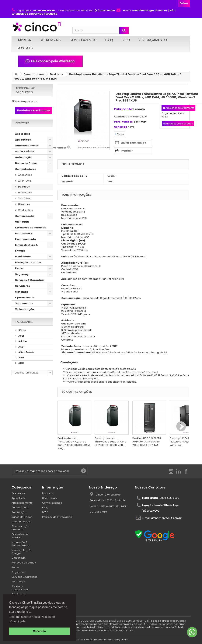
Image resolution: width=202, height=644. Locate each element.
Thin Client (24, 198)
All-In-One (24, 181)
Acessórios (23, 134)
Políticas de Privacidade (57, 517)
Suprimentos (24, 303)
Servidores (23, 286)
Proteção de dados (28, 262)
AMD (21, 358)
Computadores (34, 74)
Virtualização (24, 309)
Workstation (25, 210)
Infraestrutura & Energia (26, 248)
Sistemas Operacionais (24, 295)
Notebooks (25, 193)
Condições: (68, 362)
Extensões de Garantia (31, 228)
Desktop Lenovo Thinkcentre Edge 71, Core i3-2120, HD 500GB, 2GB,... (111, 442)
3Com (22, 330)
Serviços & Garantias (30, 280)
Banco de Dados (26, 163)
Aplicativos (23, 140)
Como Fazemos (83, 40)
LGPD (126, 40)
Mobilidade (23, 257)
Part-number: (124, 122)
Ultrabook (24, 204)
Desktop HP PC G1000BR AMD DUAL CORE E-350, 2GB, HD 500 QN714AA (147, 442)
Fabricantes (24, 322)
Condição (121, 127)
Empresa (24, 40)
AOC (21, 363)
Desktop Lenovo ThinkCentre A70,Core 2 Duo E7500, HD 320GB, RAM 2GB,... (74, 443)
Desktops (56, 74)
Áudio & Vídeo (25, 151)
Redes (19, 268)
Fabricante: (123, 109)
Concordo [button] (39, 631)
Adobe (22, 341)
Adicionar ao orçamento (25, 90)
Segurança (23, 274)
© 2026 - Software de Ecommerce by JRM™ (101, 640)
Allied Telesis (26, 352)
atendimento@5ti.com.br (167, 518)
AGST (21, 347)
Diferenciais (50, 40)
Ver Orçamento (153, 40)
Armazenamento (27, 146)
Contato (25, 48)
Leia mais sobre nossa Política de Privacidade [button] (32, 619)
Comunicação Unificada (25, 219)
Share (120, 134)
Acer (21, 336)
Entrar (184, 3)
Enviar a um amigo (133, 143)
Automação (23, 157)
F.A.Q (109, 40)
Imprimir (127, 151)
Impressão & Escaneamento (26, 236)
